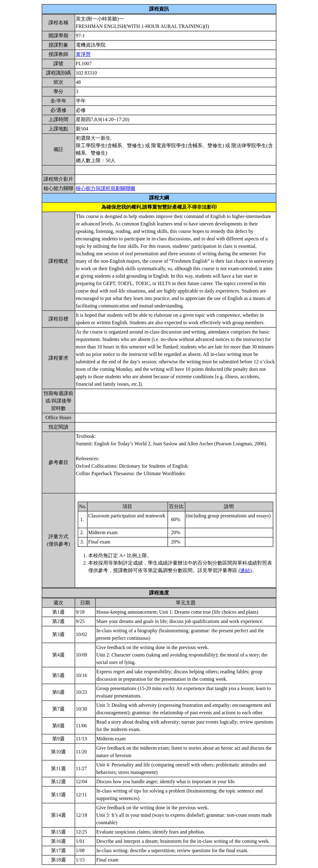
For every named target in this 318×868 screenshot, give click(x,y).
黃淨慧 (83, 54)
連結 (245, 570)
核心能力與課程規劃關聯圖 (106, 188)
